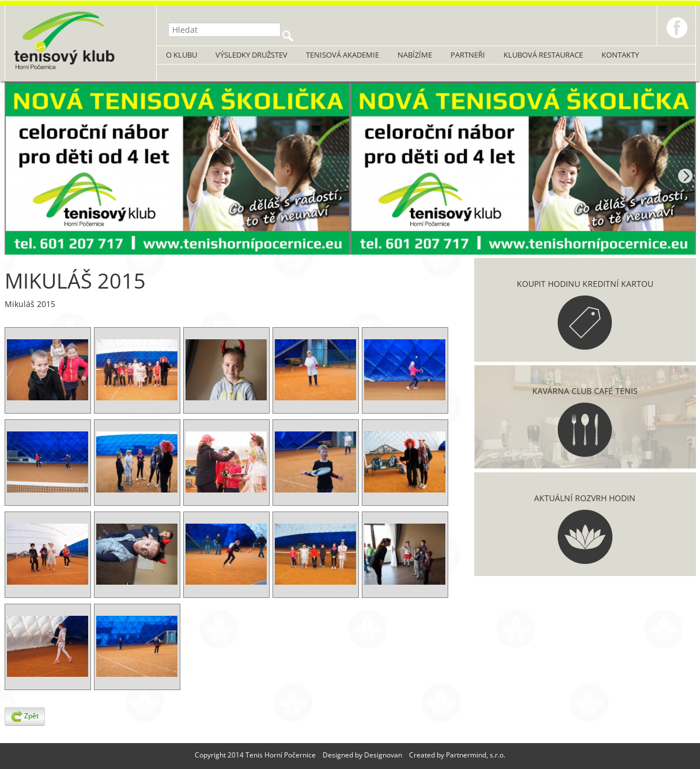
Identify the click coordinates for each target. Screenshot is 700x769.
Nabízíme (415, 55)
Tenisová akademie (343, 55)
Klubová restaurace (543, 55)
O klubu (181, 55)
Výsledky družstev (251, 55)
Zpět (25, 717)
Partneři (468, 55)
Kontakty (620, 55)
